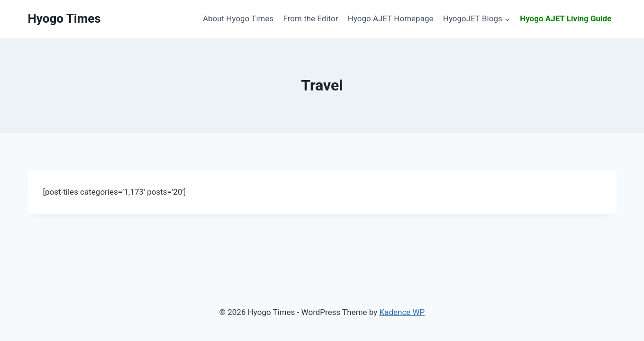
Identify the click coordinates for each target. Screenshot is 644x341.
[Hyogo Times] (64, 19)
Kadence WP (402, 312)
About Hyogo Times (238, 18)
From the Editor (311, 18)
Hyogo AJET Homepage (391, 18)
